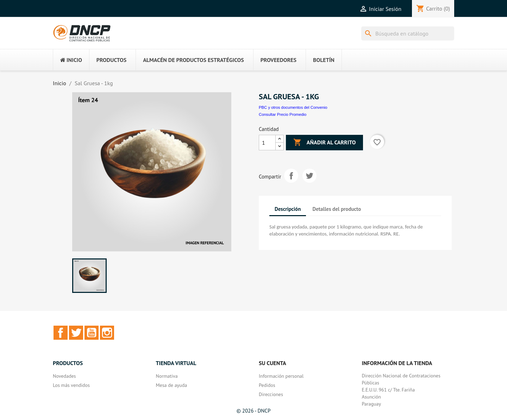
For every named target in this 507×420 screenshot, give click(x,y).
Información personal (281, 376)
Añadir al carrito (324, 143)
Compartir (291, 176)
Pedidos (267, 385)
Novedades (64, 376)
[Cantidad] (267, 143)
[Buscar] (408, 33)
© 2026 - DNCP (254, 411)
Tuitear (309, 176)
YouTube (92, 333)
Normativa (167, 376)
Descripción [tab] (288, 209)
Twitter (76, 333)
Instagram (107, 333)
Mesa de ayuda (172, 385)
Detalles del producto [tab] (337, 209)
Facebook (61, 333)
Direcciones (271, 394)
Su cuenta (273, 363)
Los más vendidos (71, 385)
